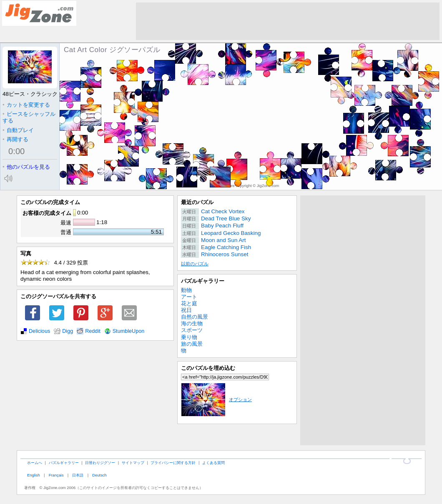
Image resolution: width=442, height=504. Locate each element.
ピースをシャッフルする (29, 117)
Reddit (93, 331)
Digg (68, 331)
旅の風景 (192, 344)
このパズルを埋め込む (208, 368)
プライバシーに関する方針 (173, 463)
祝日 (186, 310)
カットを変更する (26, 105)
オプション (216, 399)
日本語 (78, 475)
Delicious (39, 331)
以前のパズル (195, 264)
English (34, 475)
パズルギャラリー (203, 281)
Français (56, 475)
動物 (186, 290)
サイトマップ (133, 463)
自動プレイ (18, 130)
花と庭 (189, 303)
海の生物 (192, 323)
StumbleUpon (129, 331)
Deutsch (99, 475)
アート (189, 297)
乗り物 (189, 337)
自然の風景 (195, 317)
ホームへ (35, 463)
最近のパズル (197, 202)
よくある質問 (213, 463)
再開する (15, 139)
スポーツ (192, 330)
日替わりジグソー (100, 463)
